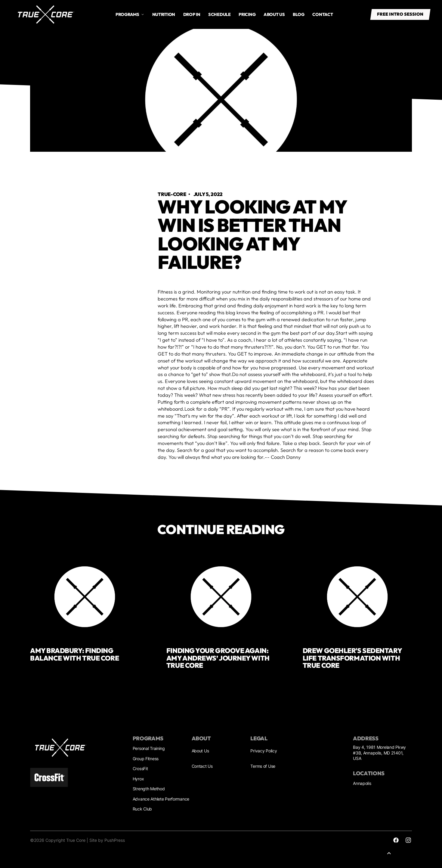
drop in (192, 14)
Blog (299, 14)
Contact (323, 14)
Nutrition (164, 14)
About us (274, 14)
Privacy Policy (264, 751)
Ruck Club (142, 809)
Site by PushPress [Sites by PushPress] (107, 840)
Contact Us (202, 766)
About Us (200, 751)
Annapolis (362, 783)
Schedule (219, 14)
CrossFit (140, 768)
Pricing (247, 14)
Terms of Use (263, 766)
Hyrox (138, 779)
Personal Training (149, 748)
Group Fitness (146, 759)
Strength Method (149, 789)
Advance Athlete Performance (161, 799)
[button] (130, 15)
